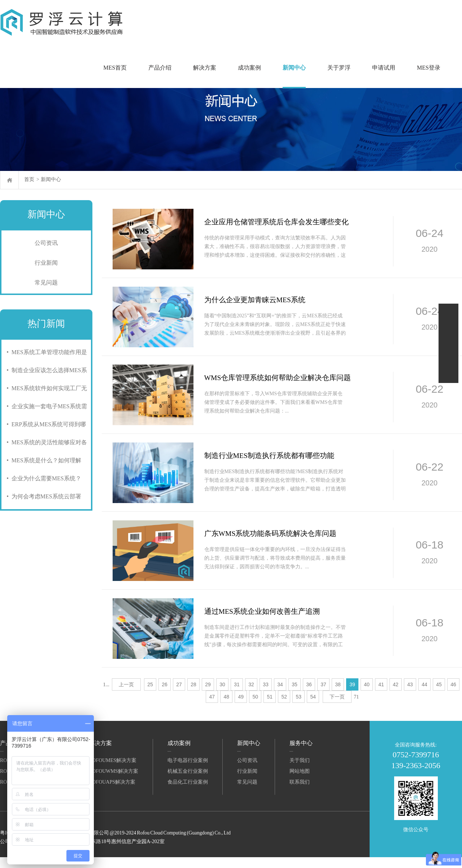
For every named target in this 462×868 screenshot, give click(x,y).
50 (256, 708)
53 (299, 708)
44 (424, 695)
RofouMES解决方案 (113, 771)
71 (356, 708)
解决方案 (205, 68)
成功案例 (249, 68)
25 (150, 695)
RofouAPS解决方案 (112, 793)
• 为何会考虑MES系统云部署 (42, 496)
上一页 (126, 695)
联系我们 (300, 793)
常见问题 (46, 283)
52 (284, 708)
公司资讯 (46, 243)
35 (295, 695)
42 (396, 695)
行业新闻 (46, 263)
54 (313, 708)
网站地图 (300, 782)
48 (227, 708)
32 (251, 695)
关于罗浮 (339, 68)
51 (270, 708)
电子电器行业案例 (188, 771)
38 (338, 695)
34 (280, 695)
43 (410, 695)
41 (381, 695)
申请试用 (384, 68)
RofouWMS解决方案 (114, 782)
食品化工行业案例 (188, 793)
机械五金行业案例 (188, 782)
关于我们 (300, 771)
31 (237, 695)
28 (193, 695)
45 (439, 695)
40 (367, 695)
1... (106, 695)
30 (222, 695)
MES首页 (115, 68)
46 (453, 695)
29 (208, 695)
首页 (29, 179)
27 (179, 695)
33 (266, 695)
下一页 (337, 708)
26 (165, 695)
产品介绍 (160, 68)
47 (212, 708)
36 (309, 695)
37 (323, 695)
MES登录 (429, 68)
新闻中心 (294, 68)
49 (241, 708)
